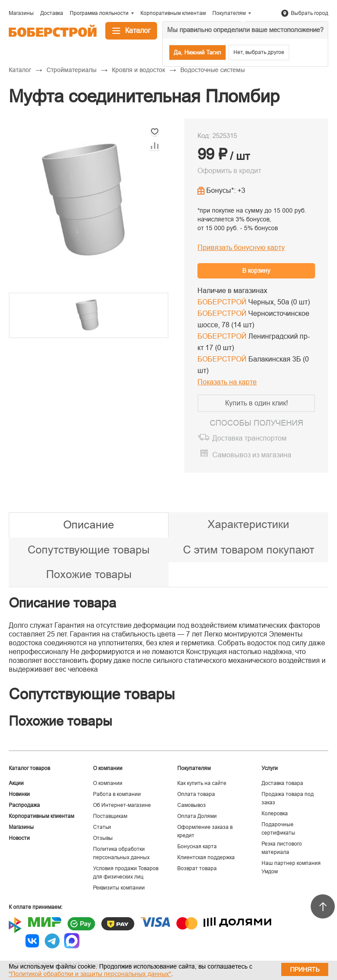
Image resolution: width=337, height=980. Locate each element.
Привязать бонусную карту (241, 248)
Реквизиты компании (119, 888)
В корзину (256, 271)
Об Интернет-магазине (122, 805)
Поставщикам (110, 816)
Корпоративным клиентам (41, 816)
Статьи (102, 827)
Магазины (21, 827)
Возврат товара (197, 868)
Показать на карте (227, 382)
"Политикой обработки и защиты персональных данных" (90, 974)
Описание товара (63, 603)
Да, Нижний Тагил (197, 52)
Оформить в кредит (229, 171)
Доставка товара (282, 783)
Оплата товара (196, 794)
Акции (16, 783)
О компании (108, 783)
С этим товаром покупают (249, 550)
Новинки (19, 794)
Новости (19, 838)
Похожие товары (89, 574)
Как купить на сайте (202, 783)
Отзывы (103, 838)
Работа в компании (117, 794)
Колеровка (275, 814)
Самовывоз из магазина (252, 455)
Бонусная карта (197, 846)
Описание (89, 524)
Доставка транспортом (249, 438)
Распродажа (24, 805)
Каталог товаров (29, 768)
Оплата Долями (197, 816)
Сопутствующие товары (89, 550)
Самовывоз (192, 805)
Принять (305, 969)
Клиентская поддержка (206, 857)
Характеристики (248, 524)
